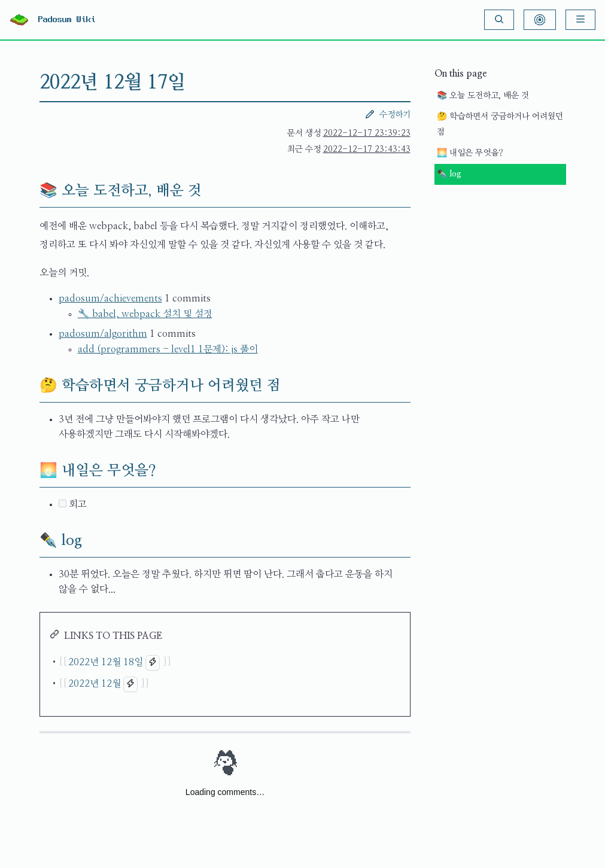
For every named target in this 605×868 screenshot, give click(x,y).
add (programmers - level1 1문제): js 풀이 (168, 349)
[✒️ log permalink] (30, 541)
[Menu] (580, 20)
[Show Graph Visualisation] (540, 20)
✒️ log (449, 174)
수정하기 (388, 114)
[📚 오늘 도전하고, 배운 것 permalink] (30, 191)
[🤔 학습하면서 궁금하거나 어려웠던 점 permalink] (30, 386)
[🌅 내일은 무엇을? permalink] (30, 471)
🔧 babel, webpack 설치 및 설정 (145, 314)
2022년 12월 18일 (106, 662)
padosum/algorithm (103, 334)
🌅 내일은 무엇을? (470, 153)
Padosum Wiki (67, 20)
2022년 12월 (95, 684)
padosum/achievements (110, 299)
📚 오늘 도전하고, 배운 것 (483, 96)
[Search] (499, 20)
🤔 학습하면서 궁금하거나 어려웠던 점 (500, 125)
